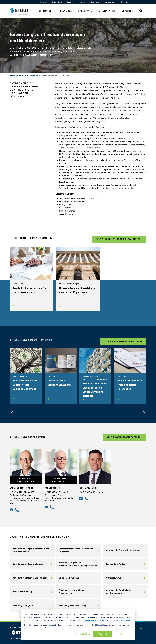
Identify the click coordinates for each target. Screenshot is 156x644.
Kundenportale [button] (109, 2)
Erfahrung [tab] (85, 11)
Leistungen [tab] (46, 11)
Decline (122, 634)
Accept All (103, 634)
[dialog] (78, 625)
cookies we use (91, 620)
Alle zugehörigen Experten (125, 437)
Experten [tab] (128, 11)
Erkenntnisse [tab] (107, 11)
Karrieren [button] (70, 2)
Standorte (83, 2)
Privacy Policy (124, 620)
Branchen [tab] (66, 11)
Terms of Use (107, 620)
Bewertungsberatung (33, 76)
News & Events (57, 2)
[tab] (21, 11)
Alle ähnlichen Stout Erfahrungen (119, 239)
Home (12, 76)
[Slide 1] (75, 413)
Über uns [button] (43, 2)
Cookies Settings (83, 634)
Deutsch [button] (125, 2)
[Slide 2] (81, 413)
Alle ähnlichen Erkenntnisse (123, 341)
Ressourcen (95, 2)
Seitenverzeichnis (19, 627)
